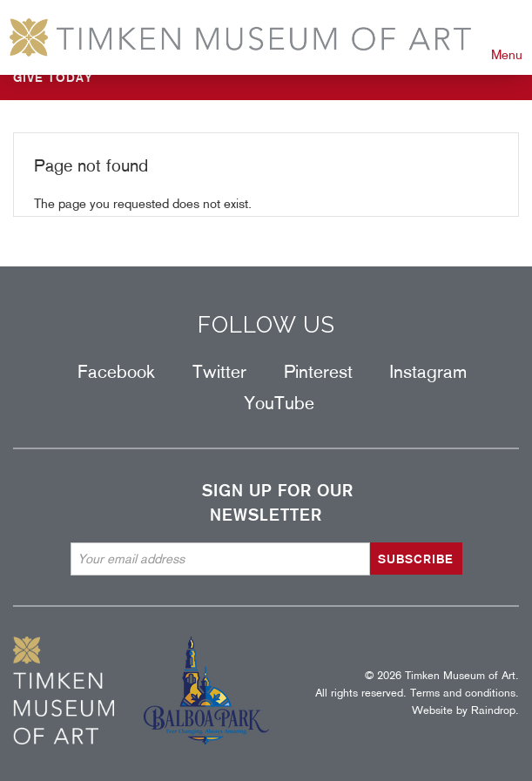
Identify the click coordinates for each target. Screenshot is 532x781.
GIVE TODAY (53, 77)
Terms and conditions (463, 693)
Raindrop (493, 710)
